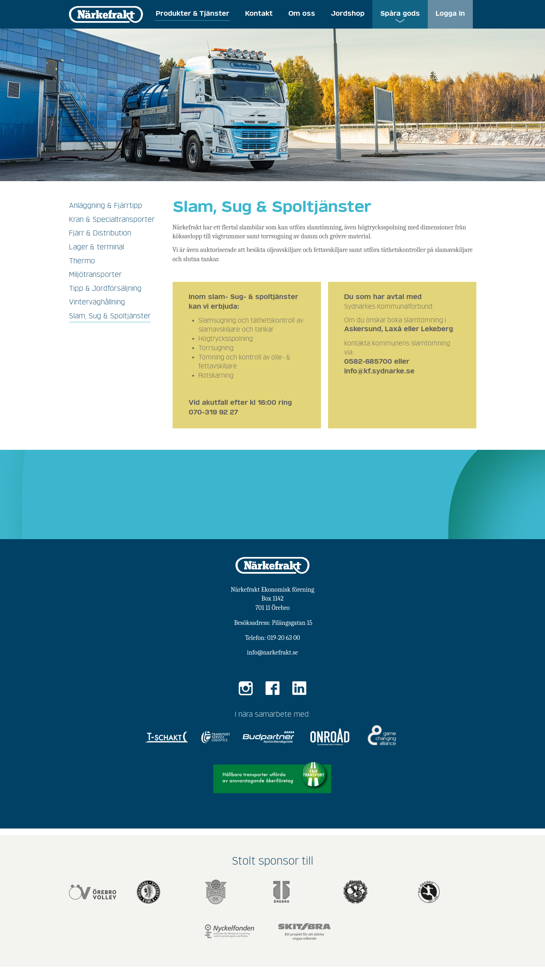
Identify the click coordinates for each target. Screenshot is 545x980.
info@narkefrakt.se (272, 653)
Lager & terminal (96, 247)
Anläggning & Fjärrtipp (106, 206)
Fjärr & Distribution (100, 233)
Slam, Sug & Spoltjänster (110, 316)
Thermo (82, 261)
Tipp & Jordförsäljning (105, 289)
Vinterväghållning (97, 302)
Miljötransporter (95, 275)
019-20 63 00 (284, 638)
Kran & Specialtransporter (112, 220)
